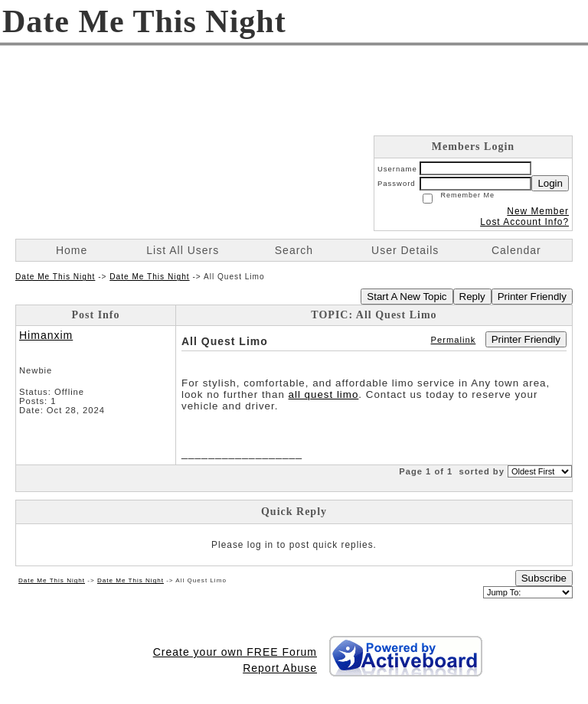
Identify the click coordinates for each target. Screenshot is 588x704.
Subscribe (544, 578)
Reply (472, 297)
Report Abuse (280, 668)
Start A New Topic (407, 297)
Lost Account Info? (524, 222)
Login (550, 183)
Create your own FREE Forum (235, 652)
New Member (538, 211)
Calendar (516, 250)
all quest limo (324, 394)
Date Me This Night (55, 277)
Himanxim (46, 335)
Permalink (454, 340)
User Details (405, 250)
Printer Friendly (532, 297)
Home (72, 250)
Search (294, 250)
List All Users (183, 250)
